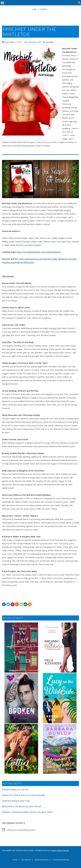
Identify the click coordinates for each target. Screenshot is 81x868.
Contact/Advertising (61, 860)
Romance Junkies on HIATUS (15, 790)
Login (34, 9)
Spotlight (50, 42)
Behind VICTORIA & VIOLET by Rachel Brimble (23, 795)
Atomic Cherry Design (60, 850)
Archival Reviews (42, 860)
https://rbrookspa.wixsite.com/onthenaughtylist (39, 252)
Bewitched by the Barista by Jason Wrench (22, 806)
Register (44, 9)
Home (15, 860)
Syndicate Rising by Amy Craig (16, 801)
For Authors (26, 860)
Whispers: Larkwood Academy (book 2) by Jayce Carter (27, 812)
